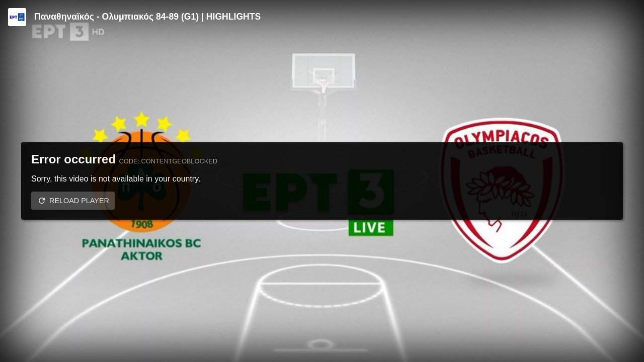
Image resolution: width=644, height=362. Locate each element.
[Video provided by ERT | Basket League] (17, 17)
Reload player (79, 201)
